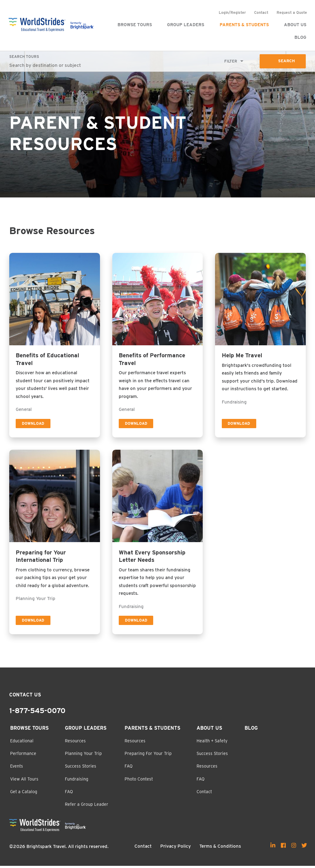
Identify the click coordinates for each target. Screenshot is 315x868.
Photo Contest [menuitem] (139, 781)
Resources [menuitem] (75, 743)
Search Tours (24, 57)
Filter (230, 61)
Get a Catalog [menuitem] (24, 794)
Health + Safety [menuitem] (212, 743)
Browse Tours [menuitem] (134, 25)
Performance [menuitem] (23, 756)
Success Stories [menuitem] (81, 768)
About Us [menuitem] (295, 25)
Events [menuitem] (17, 768)
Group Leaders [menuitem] (185, 25)
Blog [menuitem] (300, 37)
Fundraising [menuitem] (77, 781)
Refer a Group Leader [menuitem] (87, 806)
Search (286, 61)
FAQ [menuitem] (69, 794)
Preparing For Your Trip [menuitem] (148, 756)
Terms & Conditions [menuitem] (220, 848)
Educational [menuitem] (22, 743)
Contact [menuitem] (261, 12)
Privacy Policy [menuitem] (175, 848)
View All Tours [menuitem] (24, 781)
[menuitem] (273, 847)
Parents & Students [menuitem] (244, 25)
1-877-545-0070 (37, 713)
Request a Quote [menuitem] (291, 12)
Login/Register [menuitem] (232, 12)
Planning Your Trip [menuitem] (83, 756)
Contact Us (25, 697)
